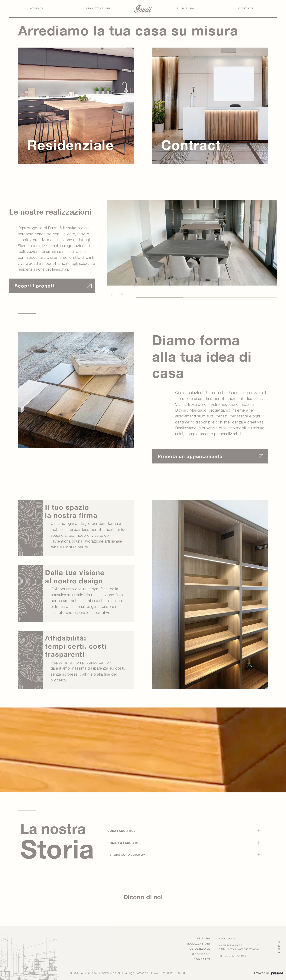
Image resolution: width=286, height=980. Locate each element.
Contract (201, 954)
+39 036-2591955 (235, 956)
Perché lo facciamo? (126, 855)
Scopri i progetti (35, 286)
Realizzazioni (98, 9)
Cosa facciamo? (121, 831)
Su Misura (185, 9)
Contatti (247, 9)
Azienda (37, 9)
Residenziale (199, 949)
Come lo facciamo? (124, 843)
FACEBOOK (279, 946)
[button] (112, 295)
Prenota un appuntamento (190, 456)
